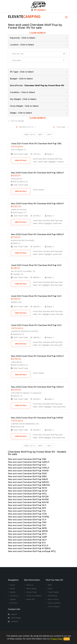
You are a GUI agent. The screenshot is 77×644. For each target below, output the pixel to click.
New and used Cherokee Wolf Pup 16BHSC (29, 482)
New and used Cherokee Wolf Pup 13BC (27, 459)
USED (49, 589)
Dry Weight (23, 99)
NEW (49, 585)
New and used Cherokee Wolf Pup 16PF (27, 508)
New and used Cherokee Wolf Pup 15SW (27, 474)
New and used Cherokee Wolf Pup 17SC (27, 525)
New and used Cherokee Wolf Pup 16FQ (27, 494)
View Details (21, 160)
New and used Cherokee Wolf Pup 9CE (27, 543)
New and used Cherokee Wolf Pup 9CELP (28, 546)
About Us (29, 585)
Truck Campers (53, 607)
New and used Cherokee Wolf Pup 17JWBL (29, 517)
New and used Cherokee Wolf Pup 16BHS (28, 479)
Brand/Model (37, 85)
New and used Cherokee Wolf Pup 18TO (27, 534)
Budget (21, 79)
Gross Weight (24, 106)
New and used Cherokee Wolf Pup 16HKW (28, 499)
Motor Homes (52, 599)
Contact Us (13, 596)
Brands (12, 592)
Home (11, 585)
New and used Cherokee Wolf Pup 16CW (28, 491)
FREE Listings (30, 589)
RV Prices (13, 603)
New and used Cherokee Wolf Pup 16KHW (28, 502)
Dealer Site (29, 599)
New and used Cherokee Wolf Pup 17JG (27, 511)
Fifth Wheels (52, 596)
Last (50, 134)
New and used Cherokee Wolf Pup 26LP (27, 540)
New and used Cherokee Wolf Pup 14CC (27, 465)
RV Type (22, 72)
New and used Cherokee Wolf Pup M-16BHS (29, 548)
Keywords (23, 38)
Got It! (67, 639)
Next (41, 134)
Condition (22, 92)
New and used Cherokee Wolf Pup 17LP (27, 520)
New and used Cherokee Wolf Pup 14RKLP (29, 468)
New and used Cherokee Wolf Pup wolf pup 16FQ (32, 551)
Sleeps (21, 113)
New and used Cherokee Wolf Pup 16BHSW (29, 485)
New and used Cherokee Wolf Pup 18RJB (28, 531)
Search (12, 589)
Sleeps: (49, 154)
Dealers (12, 599)
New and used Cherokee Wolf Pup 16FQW (28, 497)
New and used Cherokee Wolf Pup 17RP (27, 523)
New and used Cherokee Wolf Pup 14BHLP (29, 462)
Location (22, 45)
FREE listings (14, 618)
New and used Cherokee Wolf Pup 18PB (27, 528)
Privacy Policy (30, 592)
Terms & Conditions (33, 596)
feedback (13, 621)
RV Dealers (40, 10)
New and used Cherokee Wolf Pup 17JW (27, 514)
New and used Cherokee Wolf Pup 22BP (27, 537)
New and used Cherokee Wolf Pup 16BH (27, 476)
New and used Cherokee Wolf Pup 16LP (27, 505)
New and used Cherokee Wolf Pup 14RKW (28, 471)
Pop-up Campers (53, 603)
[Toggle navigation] (66, 17)
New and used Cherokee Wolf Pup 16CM (27, 488)
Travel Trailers (52, 592)
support (12, 614)
